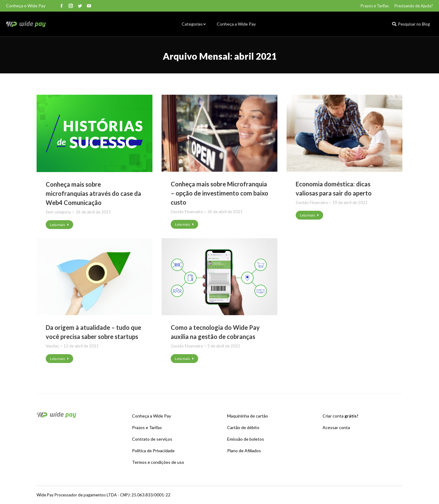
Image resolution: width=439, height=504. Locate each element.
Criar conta (340, 416)
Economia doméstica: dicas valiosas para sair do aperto (334, 189)
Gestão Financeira (187, 212)
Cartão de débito (243, 427)
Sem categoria (58, 212)
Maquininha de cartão (248, 416)
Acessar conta (336, 427)
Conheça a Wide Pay (152, 416)
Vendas (52, 346)
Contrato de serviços (152, 439)
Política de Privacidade (153, 451)
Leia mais (59, 225)
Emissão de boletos (246, 439)
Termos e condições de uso (158, 462)
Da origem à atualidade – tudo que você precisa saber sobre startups (93, 332)
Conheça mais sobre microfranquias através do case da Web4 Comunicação (93, 193)
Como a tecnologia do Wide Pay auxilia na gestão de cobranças (215, 332)
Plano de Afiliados (244, 451)
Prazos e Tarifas (147, 427)
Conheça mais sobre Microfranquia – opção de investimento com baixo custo (220, 193)
